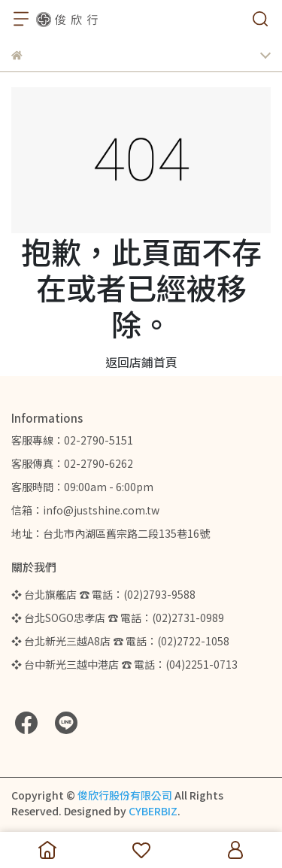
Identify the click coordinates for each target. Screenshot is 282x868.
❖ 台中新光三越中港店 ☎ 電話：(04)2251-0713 (124, 664)
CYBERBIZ (153, 811)
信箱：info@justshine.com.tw (85, 510)
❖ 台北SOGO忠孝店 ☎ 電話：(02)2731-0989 (118, 618)
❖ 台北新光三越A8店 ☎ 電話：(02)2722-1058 (120, 641)
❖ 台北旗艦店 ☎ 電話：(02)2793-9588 (103, 594)
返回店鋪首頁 (141, 362)
